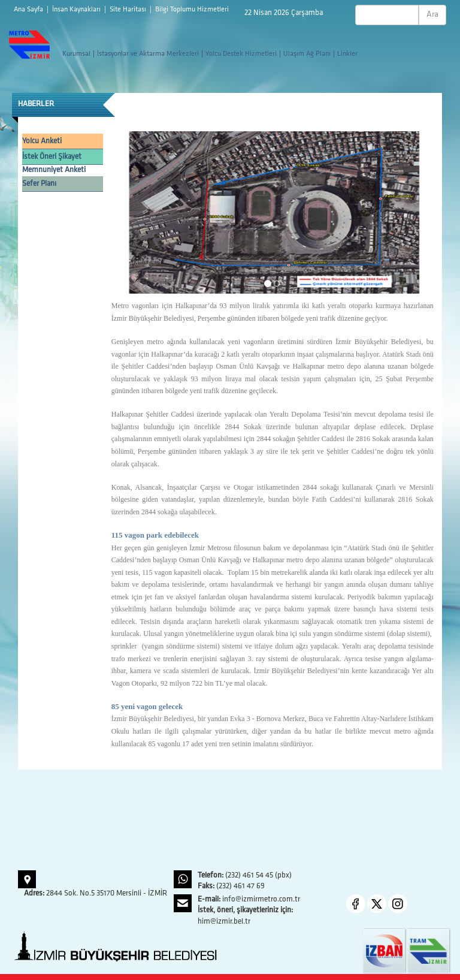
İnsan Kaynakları (77, 10)
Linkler (347, 54)
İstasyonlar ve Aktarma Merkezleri (148, 54)
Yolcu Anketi (42, 141)
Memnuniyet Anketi (54, 170)
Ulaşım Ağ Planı (307, 54)
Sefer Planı (39, 184)
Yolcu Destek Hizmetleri (241, 54)
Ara (432, 15)
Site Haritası (129, 10)
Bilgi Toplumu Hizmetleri (192, 10)
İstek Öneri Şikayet (52, 157)
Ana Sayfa (29, 10)
